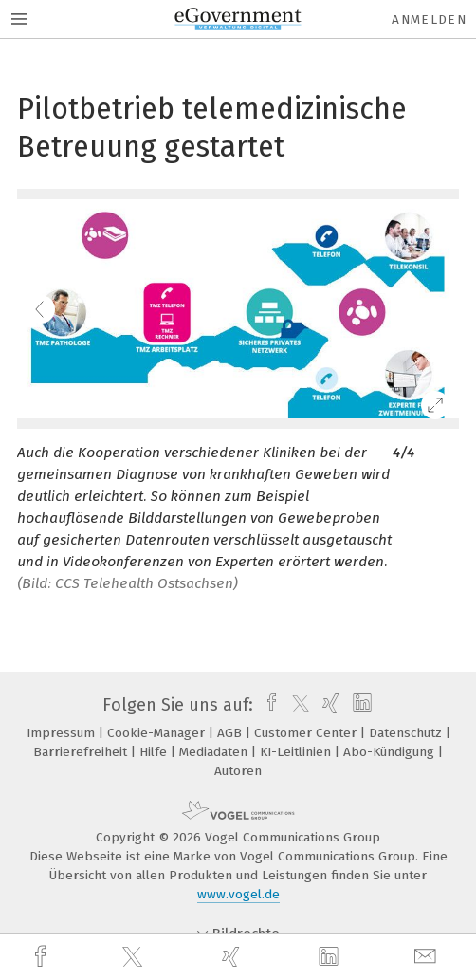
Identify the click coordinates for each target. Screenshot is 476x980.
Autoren (238, 771)
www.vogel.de (238, 894)
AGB (231, 733)
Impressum (63, 733)
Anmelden (429, 19)
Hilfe (155, 752)
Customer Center (307, 733)
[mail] (428, 957)
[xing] (233, 957)
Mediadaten (215, 752)
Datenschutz (407, 733)
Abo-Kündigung (391, 752)
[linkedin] (331, 957)
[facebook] (43, 957)
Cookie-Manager (158, 733)
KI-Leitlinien (297, 752)
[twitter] (135, 957)
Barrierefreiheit (82, 752)
